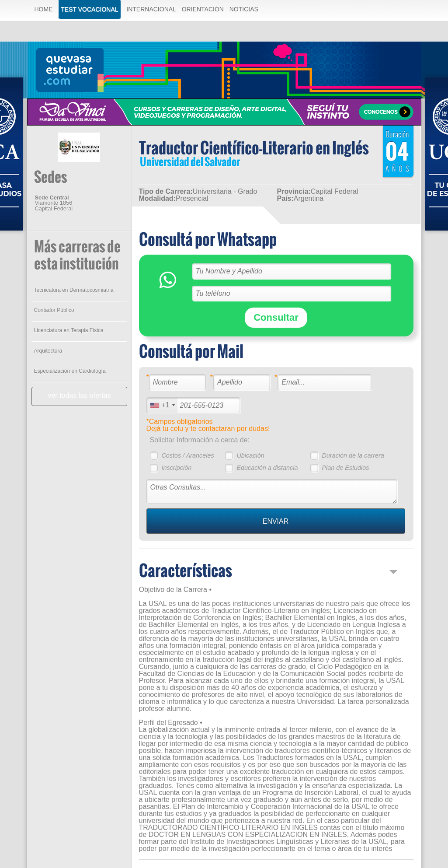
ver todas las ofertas (79, 395)
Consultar (276, 317)
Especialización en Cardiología (70, 371)
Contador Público (54, 310)
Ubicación (250, 455)
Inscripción (176, 468)
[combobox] (162, 405)
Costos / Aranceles (188, 455)
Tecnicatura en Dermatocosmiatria (74, 290)
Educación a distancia (267, 468)
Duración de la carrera (353, 455)
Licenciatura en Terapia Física (69, 330)
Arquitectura (48, 351)
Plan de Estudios (345, 468)
